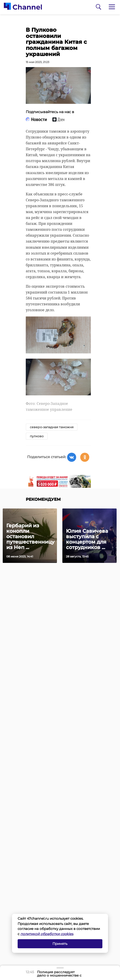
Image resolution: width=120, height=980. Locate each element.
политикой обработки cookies (47, 934)
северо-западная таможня (52, 427)
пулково (37, 436)
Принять (60, 944)
